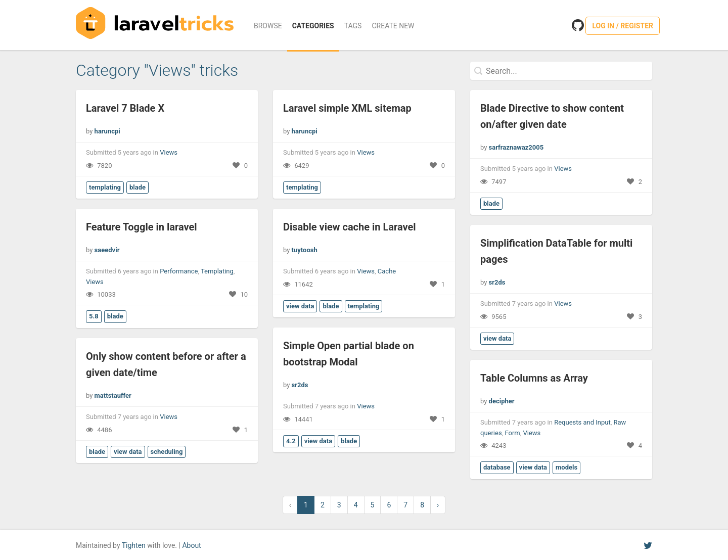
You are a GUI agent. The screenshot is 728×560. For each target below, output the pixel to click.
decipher (502, 401)
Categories (313, 26)
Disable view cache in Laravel (350, 227)
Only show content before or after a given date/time (166, 364)
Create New (393, 26)
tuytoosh (305, 250)
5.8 (94, 316)
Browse (268, 26)
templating (105, 187)
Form (512, 433)
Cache (387, 271)
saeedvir (107, 250)
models (566, 467)
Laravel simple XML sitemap (347, 108)
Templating (217, 271)
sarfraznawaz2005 (516, 147)
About (191, 545)
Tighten (134, 545)
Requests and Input (582, 422)
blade (138, 187)
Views (169, 152)
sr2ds (497, 282)
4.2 (291, 441)
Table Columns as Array (534, 378)
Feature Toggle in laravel (142, 227)
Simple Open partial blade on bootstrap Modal (349, 354)
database (497, 467)
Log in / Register (623, 26)
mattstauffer (113, 395)
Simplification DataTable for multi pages (556, 251)
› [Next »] (438, 505)
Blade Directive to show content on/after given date (552, 116)
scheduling (167, 452)
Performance (179, 271)
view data (300, 306)
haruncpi (107, 131)
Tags (353, 26)
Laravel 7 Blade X (125, 108)
